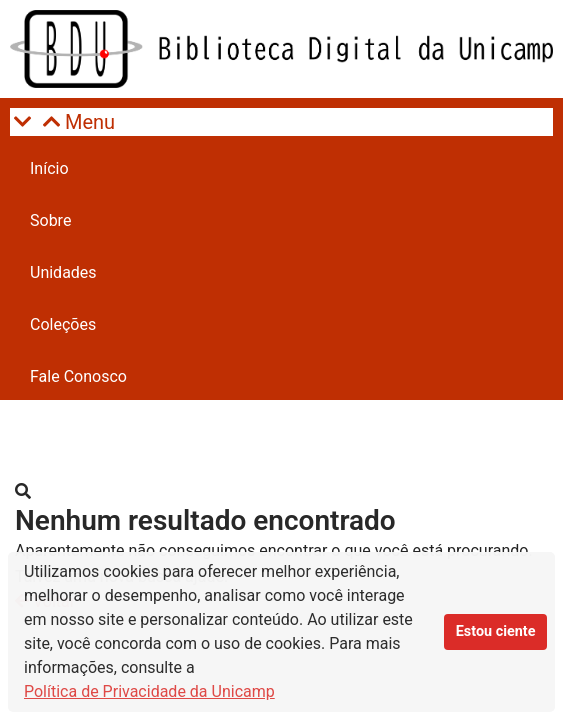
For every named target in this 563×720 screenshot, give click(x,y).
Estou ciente (496, 631)
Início (49, 168)
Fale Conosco (78, 376)
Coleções (63, 324)
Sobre (50, 220)
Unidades (63, 272)
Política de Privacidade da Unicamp (149, 691)
